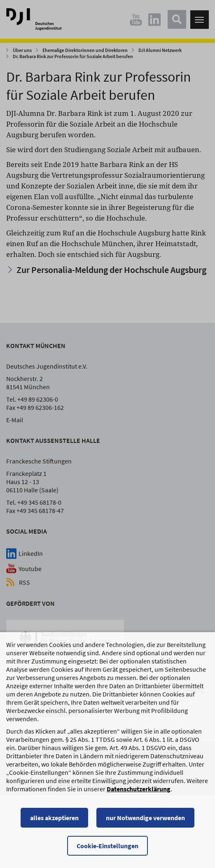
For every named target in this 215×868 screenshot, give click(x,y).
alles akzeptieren (54, 823)
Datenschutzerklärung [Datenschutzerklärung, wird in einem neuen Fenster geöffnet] (139, 795)
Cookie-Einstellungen (107, 852)
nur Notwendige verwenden (145, 823)
